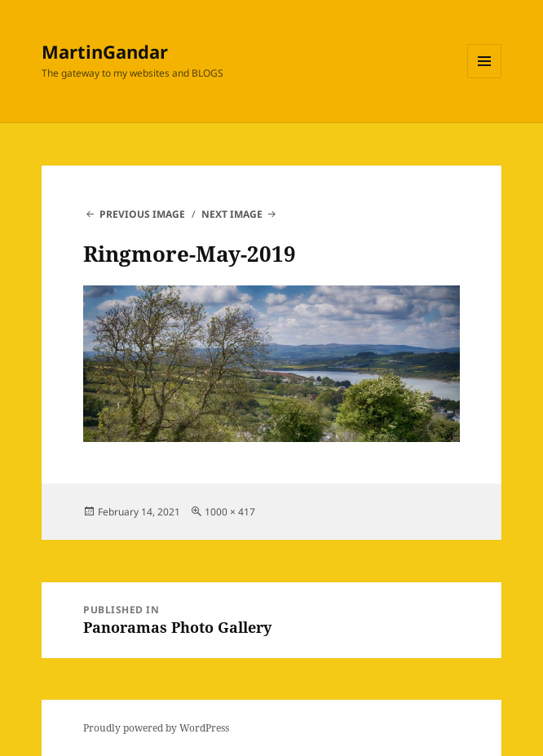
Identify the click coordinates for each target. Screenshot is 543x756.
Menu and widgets (485, 78)
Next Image (232, 214)
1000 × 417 (230, 512)
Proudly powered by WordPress (156, 728)
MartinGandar (105, 51)
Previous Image (142, 214)
